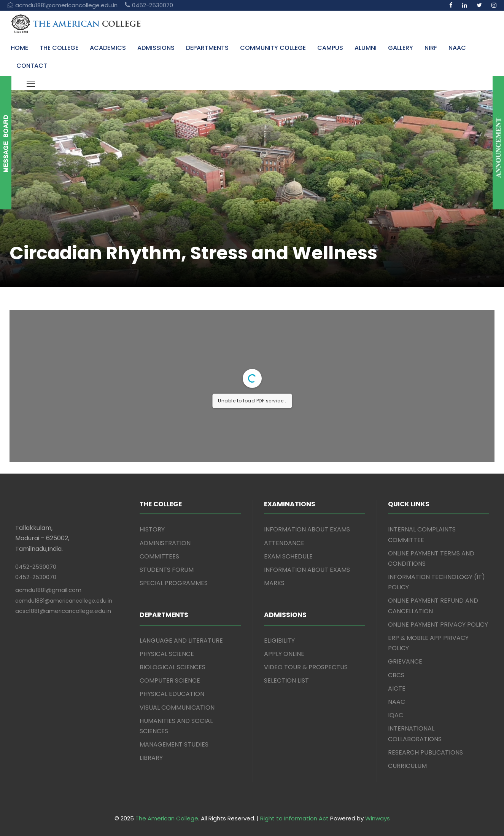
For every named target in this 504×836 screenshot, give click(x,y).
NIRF (431, 48)
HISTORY (152, 529)
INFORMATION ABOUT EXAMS (307, 529)
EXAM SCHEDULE (288, 556)
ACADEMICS (108, 48)
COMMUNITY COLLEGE (273, 48)
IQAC (396, 715)
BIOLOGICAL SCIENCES (173, 667)
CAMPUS (330, 48)
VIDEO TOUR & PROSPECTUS (306, 667)
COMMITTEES (159, 556)
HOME (19, 48)
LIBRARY (151, 758)
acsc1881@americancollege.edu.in (63, 611)
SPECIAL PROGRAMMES (174, 583)
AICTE (397, 688)
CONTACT (32, 66)
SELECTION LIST (286, 680)
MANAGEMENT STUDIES (174, 744)
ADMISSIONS (156, 48)
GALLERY (401, 48)
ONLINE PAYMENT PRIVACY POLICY (438, 625)
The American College (167, 818)
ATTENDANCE (284, 543)
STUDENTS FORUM (167, 570)
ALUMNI (366, 48)
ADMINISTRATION (165, 543)
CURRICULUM (407, 766)
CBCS (396, 675)
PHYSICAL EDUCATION (172, 694)
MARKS (274, 583)
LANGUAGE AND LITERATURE (181, 641)
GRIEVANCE (405, 661)
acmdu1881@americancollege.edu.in (64, 601)
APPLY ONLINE (284, 654)
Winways (378, 818)
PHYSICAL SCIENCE (167, 654)
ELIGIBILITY (279, 641)
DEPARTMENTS (207, 48)
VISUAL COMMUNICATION (177, 708)
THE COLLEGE (59, 48)
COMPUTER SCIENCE (170, 680)
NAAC (457, 48)
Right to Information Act (294, 818)
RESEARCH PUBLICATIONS (425, 752)
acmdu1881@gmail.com (48, 590)
